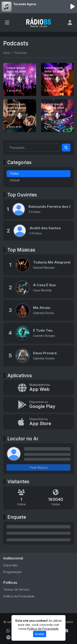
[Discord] (66, 631)
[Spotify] (8, 637)
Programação (12, 572)
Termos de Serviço (16, 589)
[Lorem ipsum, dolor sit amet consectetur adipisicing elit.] (57, 79)
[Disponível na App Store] (38, 422)
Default (15, 180)
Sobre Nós (11, 565)
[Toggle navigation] (7, 22)
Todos (14, 173)
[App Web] (38, 388)
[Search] (66, 148)
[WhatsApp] (8, 631)
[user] (70, 22)
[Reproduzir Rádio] (72, 7)
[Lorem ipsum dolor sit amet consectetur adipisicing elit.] (20, 79)
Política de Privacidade (19, 596)
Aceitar (40, 634)
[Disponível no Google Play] (38, 405)
